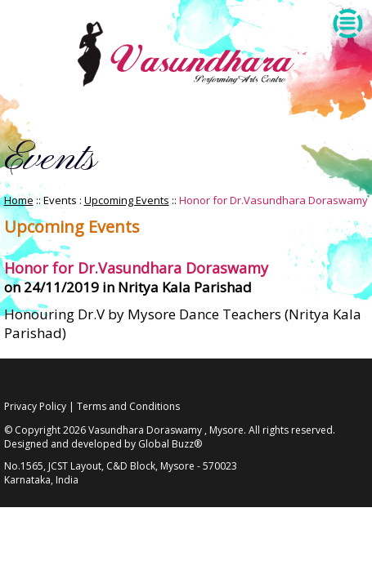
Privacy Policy (35, 406)
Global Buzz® (170, 444)
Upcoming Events (127, 200)
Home (19, 200)
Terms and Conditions (128, 406)
